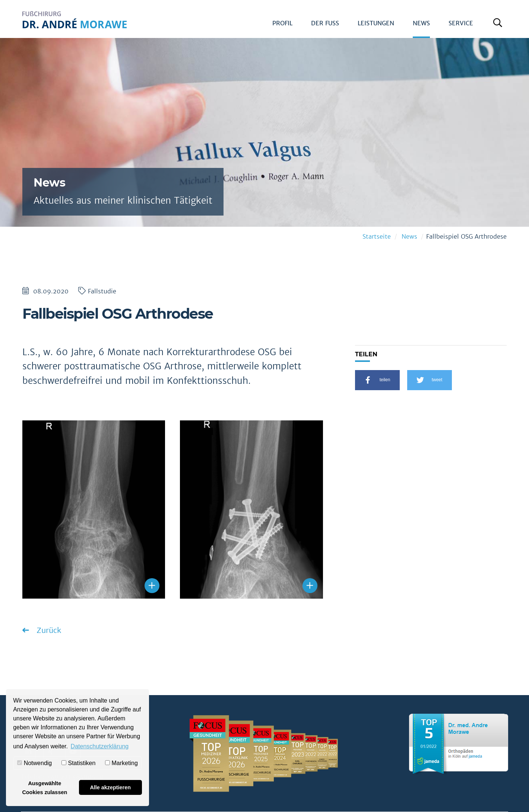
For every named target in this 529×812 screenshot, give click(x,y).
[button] (377, 380)
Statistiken (78, 763)
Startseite (377, 237)
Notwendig (34, 763)
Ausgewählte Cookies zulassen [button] (45, 788)
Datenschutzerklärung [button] (100, 746)
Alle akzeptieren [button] (110, 787)
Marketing (121, 763)
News (421, 23)
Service (461, 23)
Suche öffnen (499, 26)
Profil (282, 23)
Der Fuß (325, 23)
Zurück (48, 630)
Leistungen (376, 23)
